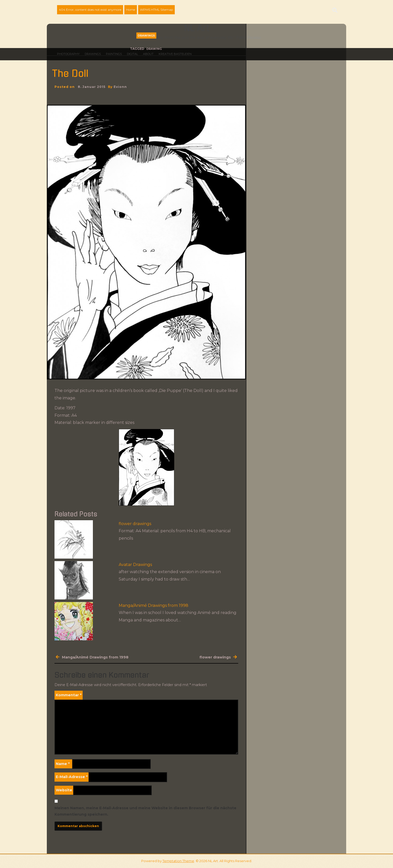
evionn (120, 87)
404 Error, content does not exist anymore (90, 10)
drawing (154, 49)
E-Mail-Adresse (72, 777)
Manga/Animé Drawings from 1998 (154, 605)
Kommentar (69, 695)
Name (63, 764)
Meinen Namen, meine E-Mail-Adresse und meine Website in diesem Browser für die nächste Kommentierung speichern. (145, 811)
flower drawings (135, 524)
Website (64, 790)
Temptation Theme (178, 861)
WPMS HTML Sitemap (156, 10)
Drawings (146, 36)
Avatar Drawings (135, 565)
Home (131, 10)
